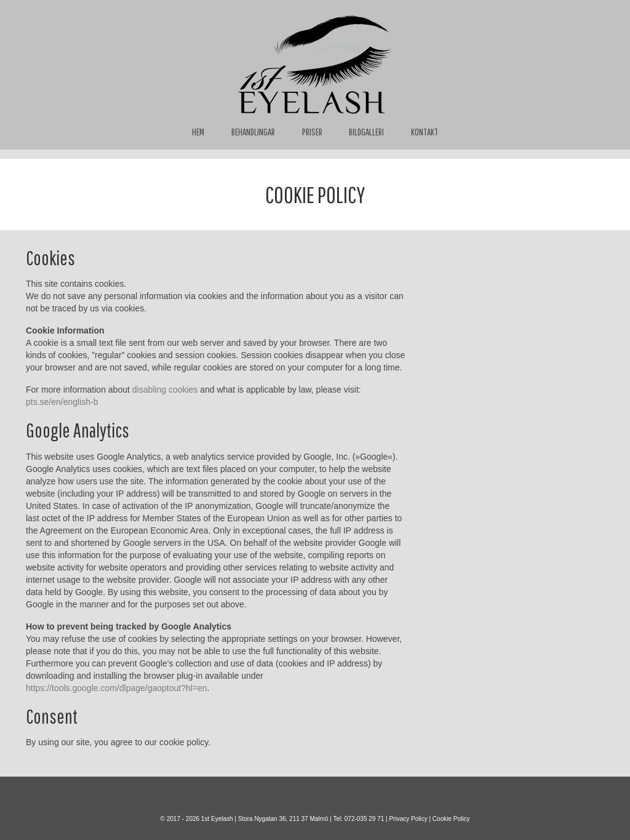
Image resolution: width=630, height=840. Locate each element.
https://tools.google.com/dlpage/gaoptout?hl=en (117, 688)
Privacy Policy (408, 819)
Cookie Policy (451, 819)
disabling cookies (165, 390)
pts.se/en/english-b (62, 402)
